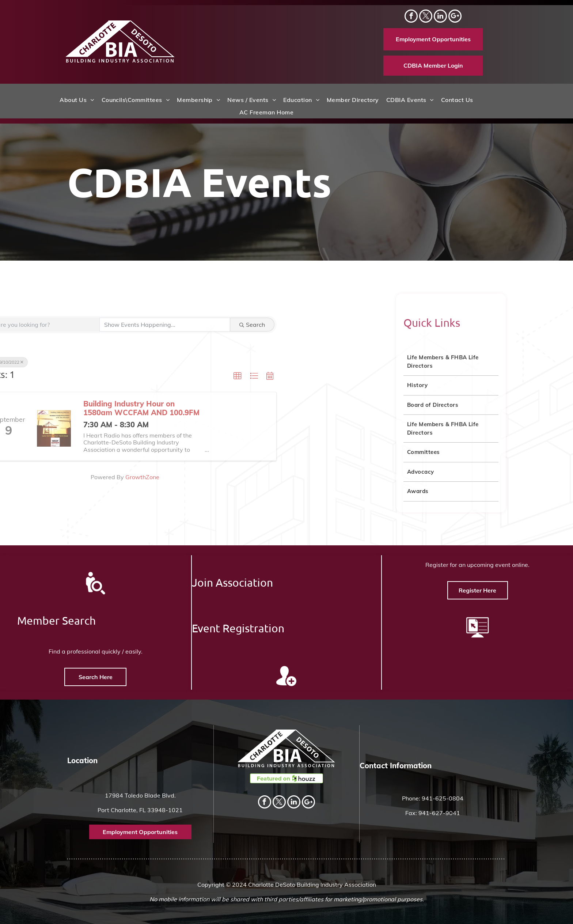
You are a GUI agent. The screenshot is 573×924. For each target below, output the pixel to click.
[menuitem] (77, 100)
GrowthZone (17, 477)
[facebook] (411, 17)
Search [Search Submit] (127, 325)
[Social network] (455, 17)
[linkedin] (440, 17)
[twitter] (426, 17)
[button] (113, 376)
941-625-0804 (443, 798)
